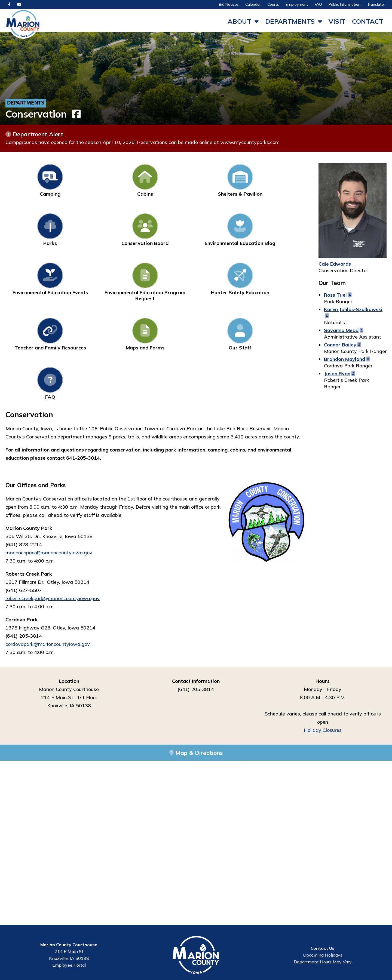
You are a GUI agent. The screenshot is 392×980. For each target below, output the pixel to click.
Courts (273, 4)
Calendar (253, 4)
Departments (290, 21)
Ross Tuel (335, 296)
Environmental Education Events (95, 234)
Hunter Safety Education (218, 234)
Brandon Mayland (344, 360)
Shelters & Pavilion (157, 182)
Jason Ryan (337, 375)
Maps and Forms (33, 292)
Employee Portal (69, 966)
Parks (218, 182)
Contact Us (323, 950)
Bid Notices (229, 4)
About (239, 21)
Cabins (95, 182)
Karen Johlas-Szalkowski (353, 311)
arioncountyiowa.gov (69, 461)
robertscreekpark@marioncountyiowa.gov (53, 507)
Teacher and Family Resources (280, 234)
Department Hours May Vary (323, 963)
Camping (33, 182)
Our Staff (95, 292)
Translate (375, 4)
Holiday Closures (323, 639)
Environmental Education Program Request (157, 237)
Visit (337, 21)
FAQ (318, 4)
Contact (368, 21)
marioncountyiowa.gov (64, 553)
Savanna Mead (341, 332)
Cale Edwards (335, 265)
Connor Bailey (340, 346)
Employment (297, 4)
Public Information (344, 4)
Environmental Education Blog (33, 234)
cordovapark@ (22, 553)
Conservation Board (280, 182)
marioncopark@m (25, 461)
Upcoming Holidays (323, 956)
